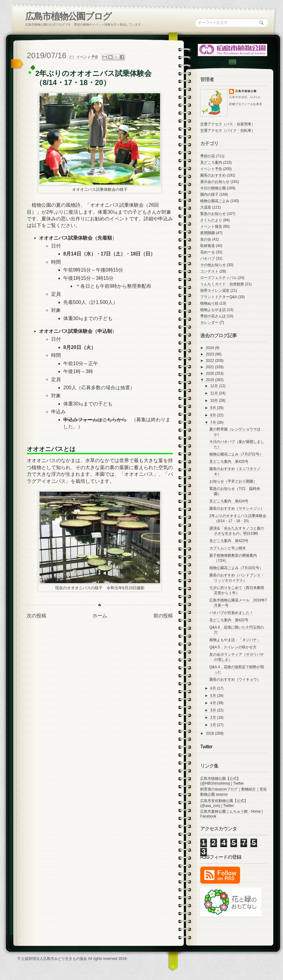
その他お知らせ (213, 265)
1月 (214, 725)
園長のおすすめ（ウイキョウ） (235, 679)
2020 (211, 373)
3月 (214, 710)
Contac (232, 62)
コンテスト (209, 271)
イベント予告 (87, 57)
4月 (214, 703)
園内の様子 (209, 194)
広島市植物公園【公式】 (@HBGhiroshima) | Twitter (222, 781)
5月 (214, 696)
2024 (211, 348)
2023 (211, 354)
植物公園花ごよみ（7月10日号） (236, 568)
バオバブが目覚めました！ (231, 613)
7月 (214, 422)
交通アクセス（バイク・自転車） (228, 130)
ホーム (100, 616)
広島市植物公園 (246, 91)
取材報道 (208, 246)
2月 (214, 718)
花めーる (208, 252)
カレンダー (209, 323)
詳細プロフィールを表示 (246, 104)
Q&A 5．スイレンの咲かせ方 (233, 647)
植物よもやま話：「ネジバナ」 (235, 640)
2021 (211, 367)
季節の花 (208, 156)
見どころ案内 (211, 162)
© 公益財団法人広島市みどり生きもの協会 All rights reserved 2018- (73, 959)
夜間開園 (208, 233)
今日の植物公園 (213, 188)
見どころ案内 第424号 (229, 501)
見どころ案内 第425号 (229, 461)
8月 (214, 415)
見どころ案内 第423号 (229, 541)
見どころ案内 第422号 (229, 620)
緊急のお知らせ (213, 214)
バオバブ (208, 258)
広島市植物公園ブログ (68, 16)
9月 (214, 408)
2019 (211, 380)
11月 (215, 393)
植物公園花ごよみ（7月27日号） (236, 454)
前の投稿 (163, 616)
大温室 (206, 207)
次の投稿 (37, 616)
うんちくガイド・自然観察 (222, 284)
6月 (214, 688)
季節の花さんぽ (213, 316)
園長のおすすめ (213, 175)
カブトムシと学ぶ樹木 (228, 548)
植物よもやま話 (213, 310)
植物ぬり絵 (209, 303)
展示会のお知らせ (215, 182)
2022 (211, 361)
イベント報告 (211, 226)
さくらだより (211, 220)
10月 (215, 401)
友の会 (206, 239)
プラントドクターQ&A (219, 297)
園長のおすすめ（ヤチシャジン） (237, 508)
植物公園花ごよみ (215, 201)
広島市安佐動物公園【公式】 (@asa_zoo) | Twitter (224, 803)
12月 (215, 386)
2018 (211, 733)
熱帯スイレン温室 (215, 290)
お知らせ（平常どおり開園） (233, 481)
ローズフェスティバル (218, 278)
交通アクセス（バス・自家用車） (228, 124)
